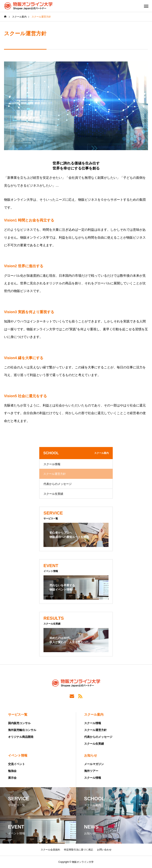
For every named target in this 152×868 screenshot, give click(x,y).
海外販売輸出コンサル (22, 730)
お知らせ (91, 755)
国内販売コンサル (19, 723)
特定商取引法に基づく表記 (79, 850)
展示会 (12, 778)
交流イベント (17, 764)
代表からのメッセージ (58, 484)
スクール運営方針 (95, 730)
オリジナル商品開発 (21, 737)
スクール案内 (94, 715)
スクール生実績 (53, 494)
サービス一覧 (18, 715)
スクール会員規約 (50, 850)
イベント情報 (18, 755)
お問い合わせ (104, 850)
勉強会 (12, 771)
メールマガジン (94, 764)
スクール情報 (52, 464)
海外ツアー (91, 771)
